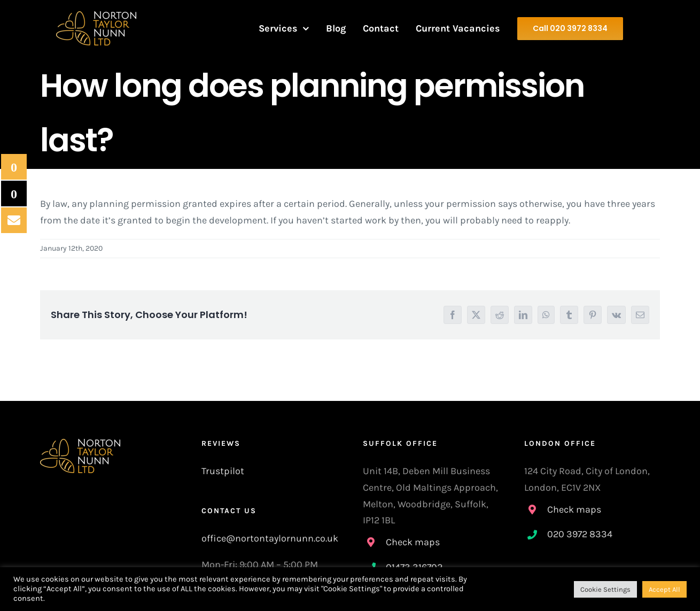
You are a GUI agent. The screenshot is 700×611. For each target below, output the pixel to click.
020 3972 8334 (580, 534)
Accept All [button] (664, 589)
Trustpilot (223, 471)
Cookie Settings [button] (605, 589)
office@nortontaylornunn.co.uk (270, 538)
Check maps (413, 542)
